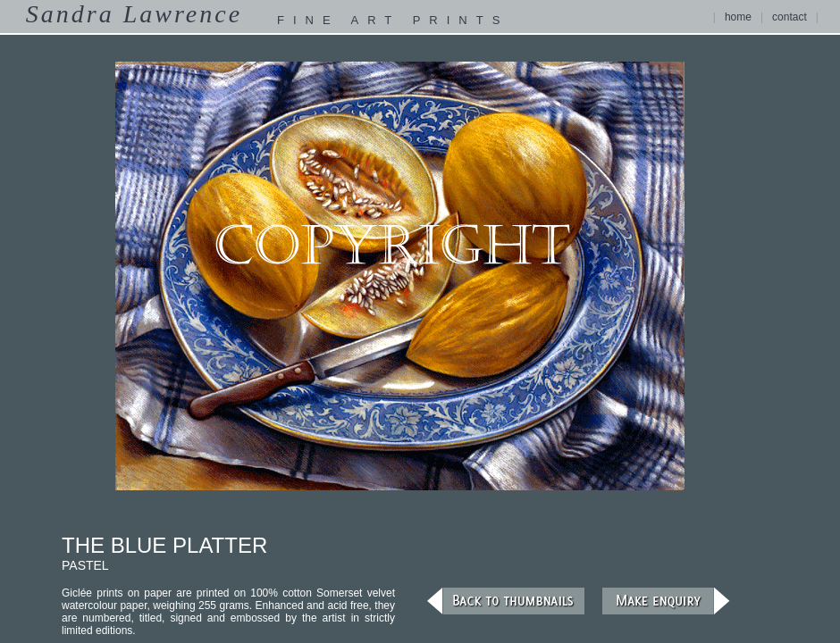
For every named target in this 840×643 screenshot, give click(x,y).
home (738, 17)
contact (790, 17)
